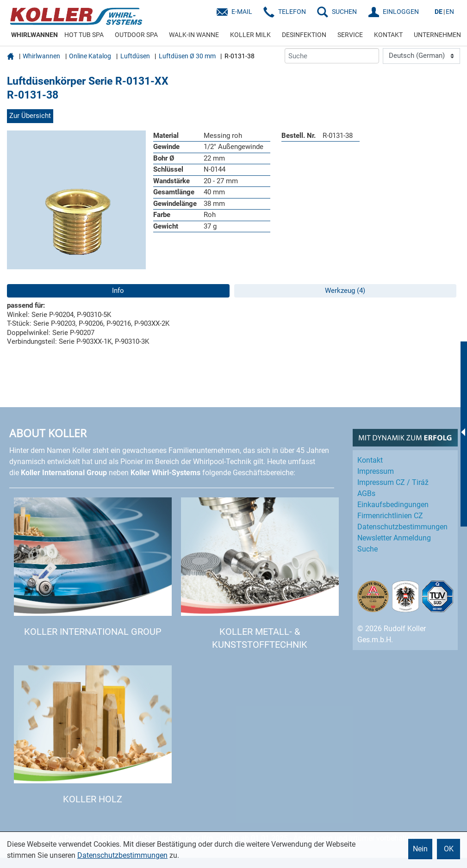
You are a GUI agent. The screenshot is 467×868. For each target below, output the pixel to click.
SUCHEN (344, 12)
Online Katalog (90, 56)
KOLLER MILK (250, 35)
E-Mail (242, 12)
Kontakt (370, 460)
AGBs (366, 493)
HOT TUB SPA (84, 35)
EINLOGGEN (401, 12)
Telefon (292, 12)
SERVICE (350, 35)
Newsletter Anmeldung (394, 538)
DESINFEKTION (304, 35)
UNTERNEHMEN (437, 35)
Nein (420, 849)
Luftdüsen (135, 56)
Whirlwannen (41, 56)
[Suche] (332, 56)
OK (449, 849)
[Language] (421, 56)
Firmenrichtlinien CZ (390, 516)
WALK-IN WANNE (194, 35)
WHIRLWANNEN (34, 35)
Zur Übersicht (30, 116)
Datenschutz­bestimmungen (402, 527)
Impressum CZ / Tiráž (393, 482)
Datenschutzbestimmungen (122, 855)
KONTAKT (388, 35)
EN (450, 12)
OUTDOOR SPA (136, 35)
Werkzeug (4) (345, 291)
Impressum (376, 471)
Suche (367, 549)
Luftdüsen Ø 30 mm (187, 56)
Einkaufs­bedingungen (393, 505)
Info (118, 291)
